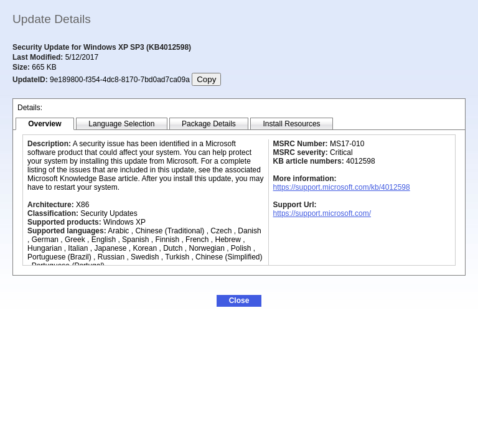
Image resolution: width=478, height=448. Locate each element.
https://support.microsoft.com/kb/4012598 (342, 187)
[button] (239, 301)
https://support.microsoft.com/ (322, 213)
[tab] (45, 124)
